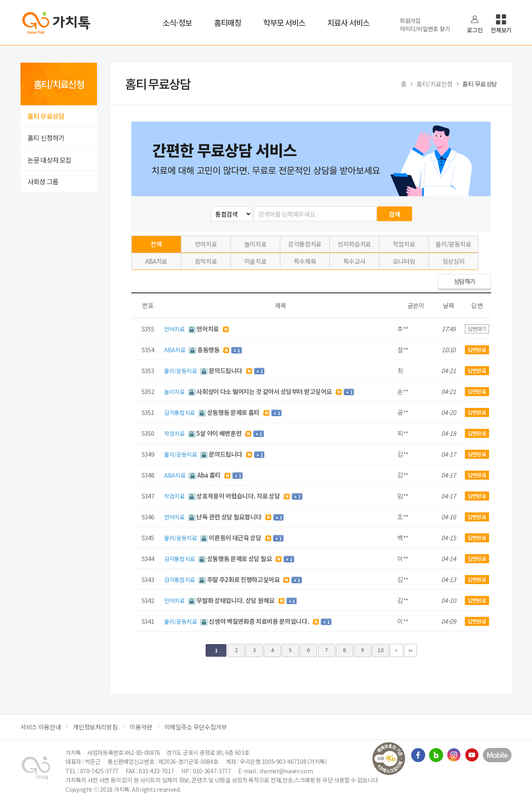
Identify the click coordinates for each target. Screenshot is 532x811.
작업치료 (404, 244)
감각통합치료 (305, 244)
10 (380, 650)
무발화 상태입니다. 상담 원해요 (232, 600)
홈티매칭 (228, 22)
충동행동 (205, 350)
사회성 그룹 (43, 181)
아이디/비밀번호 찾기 (425, 29)
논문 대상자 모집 (50, 160)
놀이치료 (256, 244)
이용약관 (141, 727)
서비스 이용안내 (41, 727)
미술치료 (256, 261)
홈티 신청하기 (46, 138)
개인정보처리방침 (95, 727)
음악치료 (206, 261)
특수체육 (305, 261)
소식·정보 (177, 22)
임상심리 (454, 261)
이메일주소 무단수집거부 (196, 727)
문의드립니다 (222, 370)
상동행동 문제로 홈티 (230, 412)
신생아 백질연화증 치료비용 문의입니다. (255, 621)
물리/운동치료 (453, 244)
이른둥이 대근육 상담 (231, 538)
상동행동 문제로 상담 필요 (236, 558)
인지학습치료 (354, 244)
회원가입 (410, 20)
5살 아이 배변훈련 (216, 433)
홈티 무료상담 (46, 116)
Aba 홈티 (205, 475)
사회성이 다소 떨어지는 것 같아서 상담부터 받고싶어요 (261, 391)
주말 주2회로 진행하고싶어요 (240, 579)
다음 (397, 650)
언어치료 (206, 244)
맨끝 (410, 650)
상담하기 (464, 281)
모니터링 (404, 261)
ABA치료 (156, 261)
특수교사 (355, 261)
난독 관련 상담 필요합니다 (225, 517)
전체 (156, 244)
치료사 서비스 (348, 22)
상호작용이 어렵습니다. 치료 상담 (235, 496)
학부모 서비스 (284, 22)
